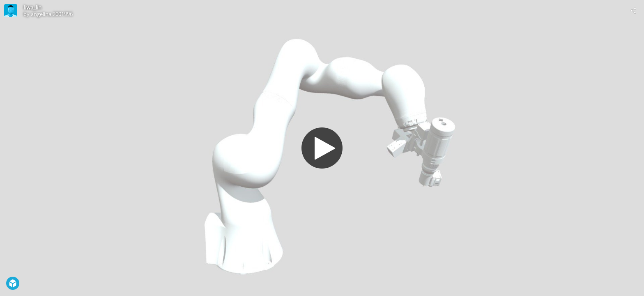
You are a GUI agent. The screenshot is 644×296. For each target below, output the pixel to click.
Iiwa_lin (32, 7)
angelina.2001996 (52, 14)
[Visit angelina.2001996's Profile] (11, 11)
